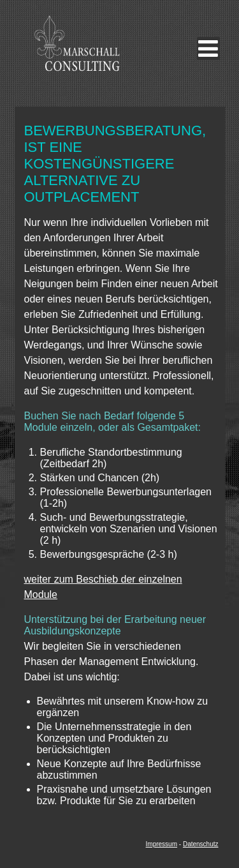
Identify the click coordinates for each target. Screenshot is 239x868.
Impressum (162, 844)
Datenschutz (201, 844)
